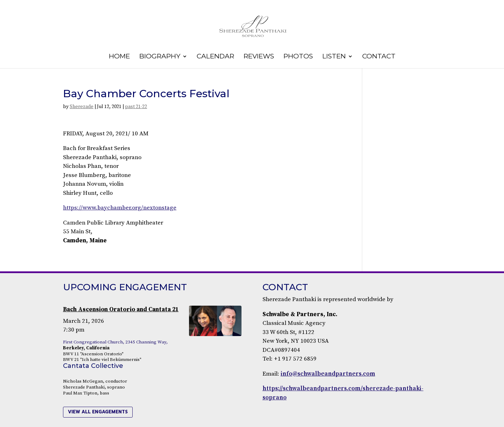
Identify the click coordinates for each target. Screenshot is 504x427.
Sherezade (82, 107)
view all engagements (98, 412)
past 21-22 (136, 107)
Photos (298, 57)
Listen (334, 57)
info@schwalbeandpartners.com (328, 374)
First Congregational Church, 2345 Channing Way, (115, 342)
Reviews (259, 57)
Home (119, 57)
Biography (160, 57)
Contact (379, 57)
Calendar (215, 57)
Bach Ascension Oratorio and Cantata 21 (121, 309)
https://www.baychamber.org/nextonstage (120, 208)
